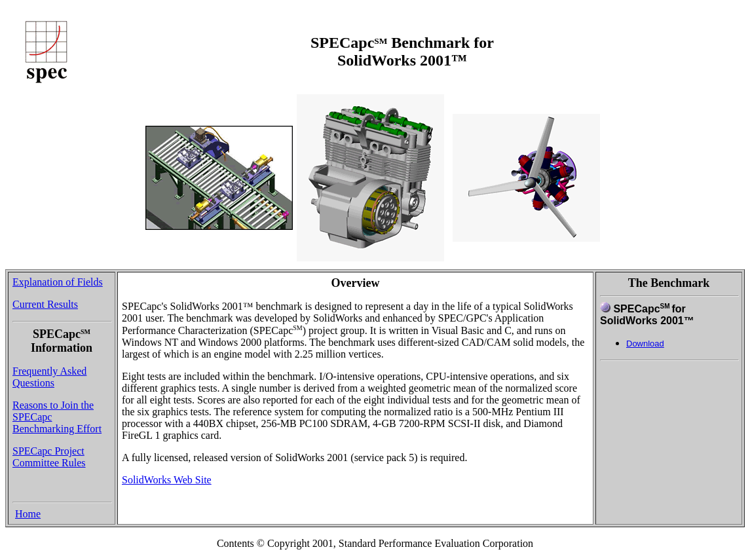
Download (645, 344)
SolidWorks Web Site (167, 480)
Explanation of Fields (58, 282)
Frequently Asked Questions (49, 377)
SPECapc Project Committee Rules (49, 457)
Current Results (45, 304)
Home (28, 514)
